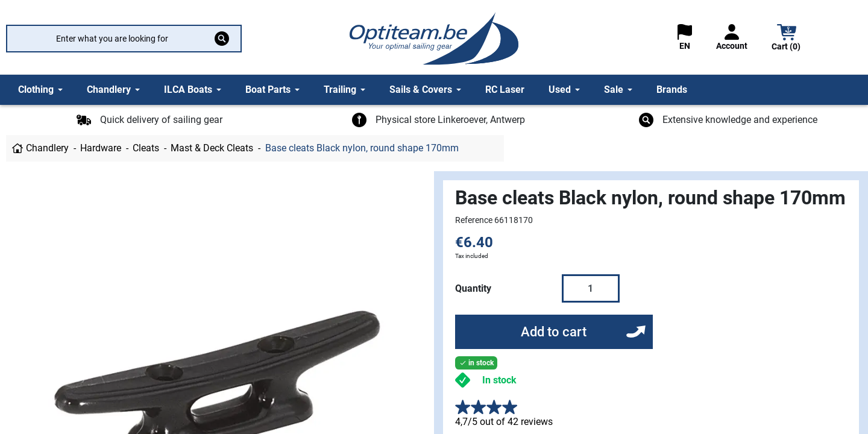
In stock (499, 380)
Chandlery (47, 148)
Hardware (101, 148)
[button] (787, 39)
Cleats (146, 148)
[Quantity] (591, 288)
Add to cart (554, 332)
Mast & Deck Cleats (212, 148)
